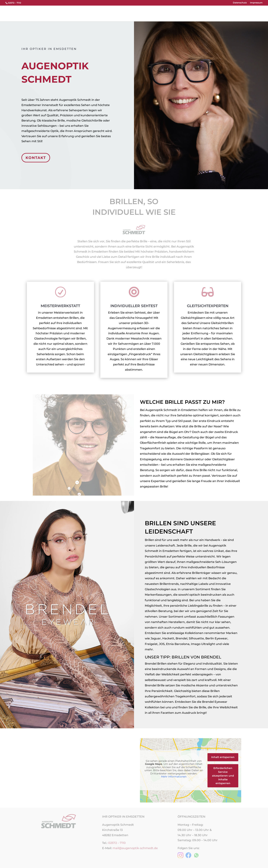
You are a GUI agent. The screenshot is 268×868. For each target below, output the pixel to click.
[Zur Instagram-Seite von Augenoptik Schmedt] (180, 857)
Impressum (256, 3)
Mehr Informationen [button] (174, 777)
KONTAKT (36, 158)
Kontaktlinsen (157, 13)
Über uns (120, 13)
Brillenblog (234, 13)
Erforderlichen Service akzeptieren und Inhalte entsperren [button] (223, 776)
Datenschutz (240, 3)
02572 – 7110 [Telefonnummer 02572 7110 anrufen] (117, 843)
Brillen (135, 13)
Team (175, 13)
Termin (188, 13)
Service (202, 13)
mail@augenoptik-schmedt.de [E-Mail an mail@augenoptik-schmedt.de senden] (135, 848)
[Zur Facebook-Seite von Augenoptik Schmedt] (188, 857)
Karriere (217, 13)
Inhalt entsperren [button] (223, 757)
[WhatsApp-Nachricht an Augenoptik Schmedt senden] (196, 857)
